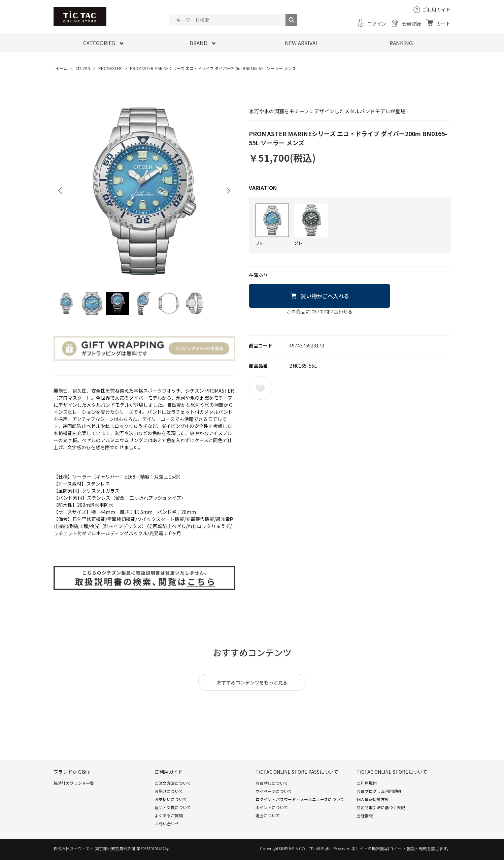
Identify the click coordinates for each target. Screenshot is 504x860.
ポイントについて (272, 807)
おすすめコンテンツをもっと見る (252, 682)
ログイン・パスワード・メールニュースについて (300, 799)
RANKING (401, 43)
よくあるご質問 (169, 815)
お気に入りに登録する (261, 388)
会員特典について (272, 783)
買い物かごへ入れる (325, 296)
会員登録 (411, 24)
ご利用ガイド (437, 9)
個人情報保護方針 (373, 799)
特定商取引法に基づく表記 (381, 807)
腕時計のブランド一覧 (74, 783)
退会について (268, 815)
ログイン (377, 24)
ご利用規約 (367, 783)
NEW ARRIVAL (302, 43)
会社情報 (365, 815)
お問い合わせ (167, 823)
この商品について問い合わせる (320, 311)
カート (444, 24)
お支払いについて (171, 799)
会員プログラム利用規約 (379, 791)
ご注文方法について (173, 783)
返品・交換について (173, 807)
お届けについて (169, 791)
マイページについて (274, 791)
